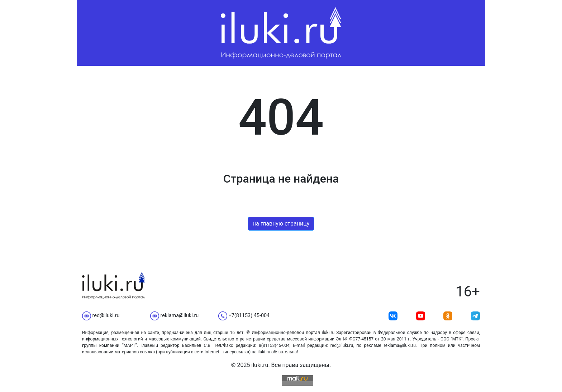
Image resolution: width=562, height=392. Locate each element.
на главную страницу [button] (281, 224)
